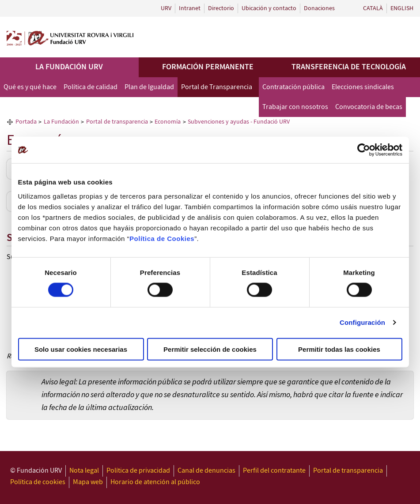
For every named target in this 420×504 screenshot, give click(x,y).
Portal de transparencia (348, 471)
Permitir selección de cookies (210, 349)
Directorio (221, 8)
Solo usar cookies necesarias (81, 349)
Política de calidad (91, 87)
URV (166, 8)
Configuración (362, 322)
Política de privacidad (138, 471)
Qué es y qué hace (30, 87)
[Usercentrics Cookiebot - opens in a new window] (364, 150)
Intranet (190, 8)
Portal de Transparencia (217, 87)
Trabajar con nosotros (295, 107)
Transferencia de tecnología (349, 67)
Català (373, 8)
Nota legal (84, 471)
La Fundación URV (69, 67)
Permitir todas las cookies (339, 349)
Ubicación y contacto (269, 8)
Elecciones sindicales (363, 87)
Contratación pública (293, 87)
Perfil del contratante (274, 471)
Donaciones (319, 8)
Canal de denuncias (206, 471)
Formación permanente (208, 67)
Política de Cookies (162, 238)
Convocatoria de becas (369, 107)
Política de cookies (38, 482)
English (402, 8)
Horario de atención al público (155, 482)
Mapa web (88, 482)
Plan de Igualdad (149, 87)
